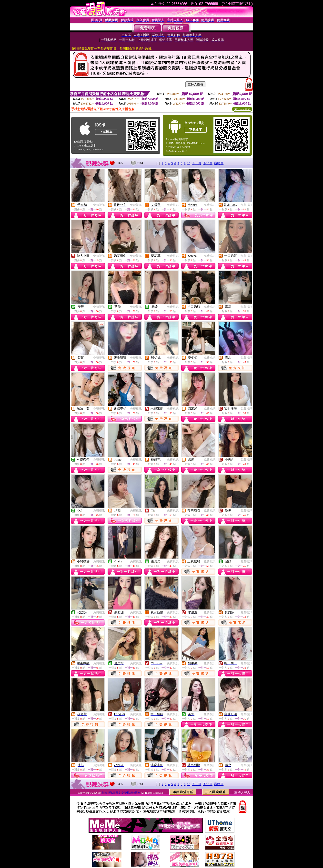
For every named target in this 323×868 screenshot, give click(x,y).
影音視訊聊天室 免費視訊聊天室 (121, 793)
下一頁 (197, 163)
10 (189, 163)
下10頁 (208, 163)
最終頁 (219, 163)
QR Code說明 (242, 109)
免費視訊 (99, 205)
